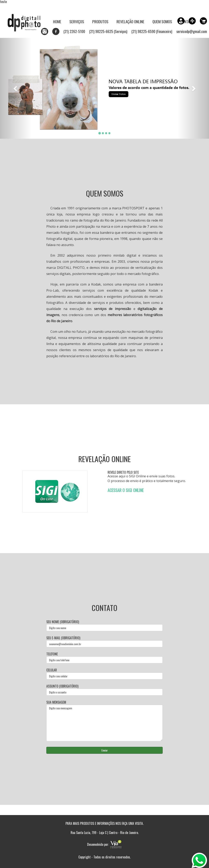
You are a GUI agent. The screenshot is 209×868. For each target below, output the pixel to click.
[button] (16, 88)
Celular (104, 674)
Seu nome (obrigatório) (104, 625)
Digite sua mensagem (104, 723)
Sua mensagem (104, 721)
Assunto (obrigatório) (104, 690)
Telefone (104, 658)
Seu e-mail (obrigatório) (104, 641)
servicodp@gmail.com (192, 31)
